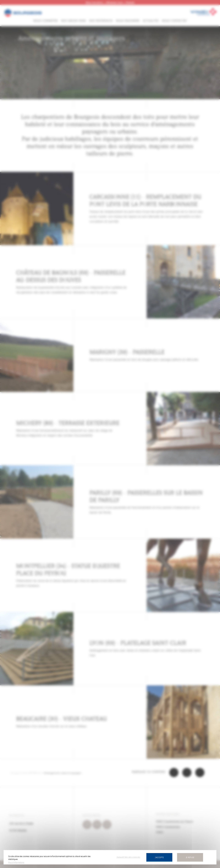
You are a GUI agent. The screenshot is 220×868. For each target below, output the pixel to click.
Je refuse (190, 857)
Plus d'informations (16, 862)
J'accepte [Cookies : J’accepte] (159, 857)
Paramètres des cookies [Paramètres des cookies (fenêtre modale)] (128, 857)
